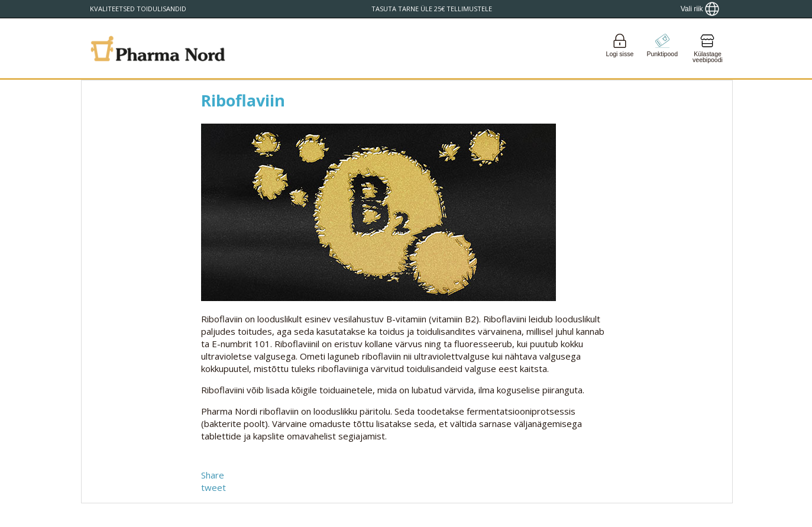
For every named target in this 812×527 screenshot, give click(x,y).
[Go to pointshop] (662, 48)
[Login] (620, 48)
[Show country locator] (700, 9)
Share (213, 475)
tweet (213, 487)
